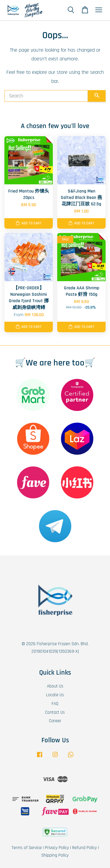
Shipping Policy (55, 855)
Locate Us (55, 695)
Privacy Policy (57, 848)
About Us (55, 686)
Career (55, 721)
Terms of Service (27, 848)
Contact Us (55, 712)
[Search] (46, 96)
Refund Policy (84, 848)
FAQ (55, 704)
